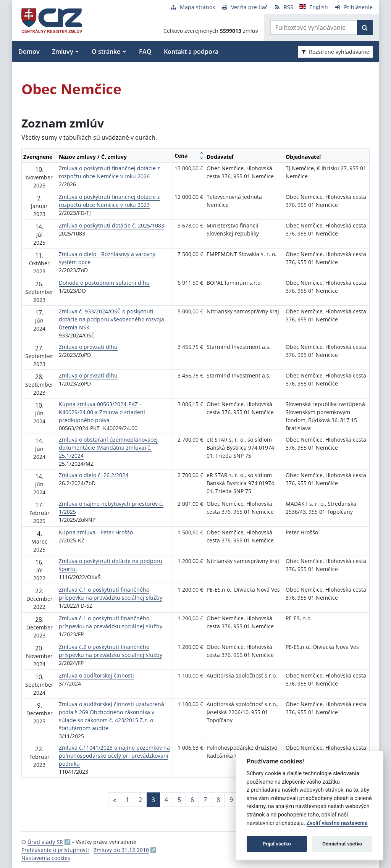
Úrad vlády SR (45, 842)
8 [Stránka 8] (218, 800)
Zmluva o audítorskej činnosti (96, 675)
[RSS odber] (284, 7)
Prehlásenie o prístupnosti (55, 850)
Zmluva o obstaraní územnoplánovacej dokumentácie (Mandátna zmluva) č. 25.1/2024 (108, 448)
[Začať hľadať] (365, 27)
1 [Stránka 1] (127, 800)
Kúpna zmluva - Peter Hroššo (96, 532)
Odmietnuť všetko (342, 844)
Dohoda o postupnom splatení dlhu (104, 283)
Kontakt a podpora (191, 52)
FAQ (145, 52)
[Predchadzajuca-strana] (115, 800)
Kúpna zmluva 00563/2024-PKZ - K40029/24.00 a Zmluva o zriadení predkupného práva (102, 412)
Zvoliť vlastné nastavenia (337, 823)
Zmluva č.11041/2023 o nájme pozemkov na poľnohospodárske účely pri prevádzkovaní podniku (114, 756)
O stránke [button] (106, 52)
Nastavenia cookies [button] (46, 858)
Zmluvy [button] (63, 52)
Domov (29, 52)
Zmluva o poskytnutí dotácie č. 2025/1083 (111, 225)
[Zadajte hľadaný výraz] (314, 27)
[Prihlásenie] (353, 7)
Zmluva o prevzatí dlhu (88, 347)
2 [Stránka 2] (140, 800)
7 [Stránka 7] (205, 800)
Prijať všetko (277, 844)
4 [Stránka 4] (166, 800)
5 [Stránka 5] (179, 800)
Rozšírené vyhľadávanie (335, 52)
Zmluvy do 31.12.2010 (121, 850)
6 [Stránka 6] (192, 800)
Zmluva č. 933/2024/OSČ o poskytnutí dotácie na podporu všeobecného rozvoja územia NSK (111, 319)
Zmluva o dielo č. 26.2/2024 (94, 475)
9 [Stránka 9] (231, 800)
